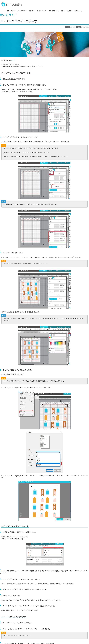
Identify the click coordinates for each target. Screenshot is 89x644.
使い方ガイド (8, 15)
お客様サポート (53, 11)
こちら (13, 60)
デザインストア (42, 11)
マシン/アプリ (21, 11)
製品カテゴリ (11, 11)
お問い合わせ (78, 11)
